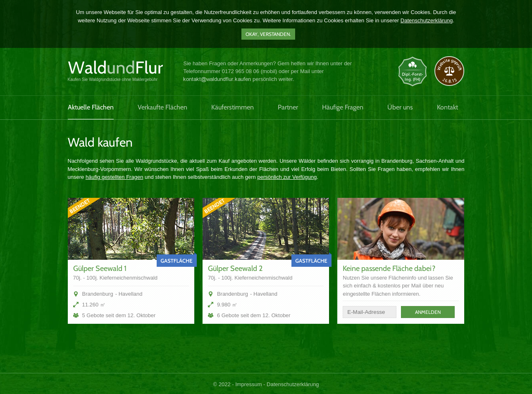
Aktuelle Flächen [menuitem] (91, 107)
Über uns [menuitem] (400, 107)
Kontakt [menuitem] (447, 107)
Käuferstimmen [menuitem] (233, 107)
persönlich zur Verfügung (287, 177)
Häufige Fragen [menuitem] (343, 107)
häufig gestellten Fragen (114, 177)
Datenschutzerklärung (427, 20)
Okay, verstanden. (268, 34)
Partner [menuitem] (288, 107)
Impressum (248, 384)
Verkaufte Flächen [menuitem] (162, 107)
